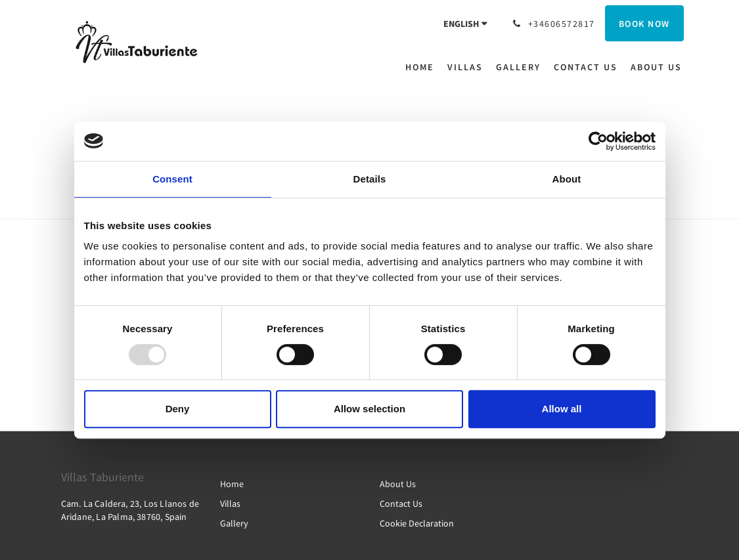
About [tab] (567, 179)
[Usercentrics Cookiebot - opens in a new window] (598, 141)
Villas (230, 504)
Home (232, 484)
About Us (398, 484)
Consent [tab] (172, 179)
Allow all (562, 409)
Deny (178, 409)
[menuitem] (423, 67)
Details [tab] (370, 179)
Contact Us (401, 504)
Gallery (234, 523)
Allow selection (369, 409)
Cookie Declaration (417, 523)
